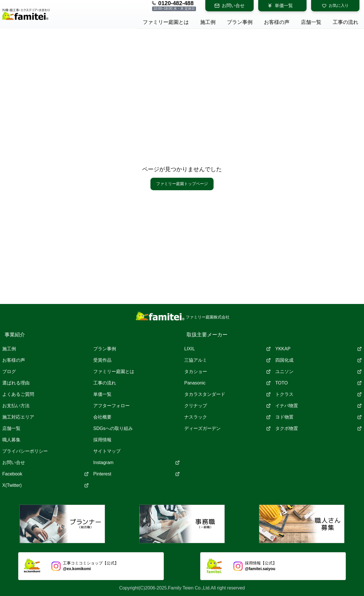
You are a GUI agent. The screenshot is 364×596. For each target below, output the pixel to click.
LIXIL (227, 349)
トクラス (318, 394)
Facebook (45, 474)
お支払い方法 (16, 406)
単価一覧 (280, 6)
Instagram (136, 462)
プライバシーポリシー (25, 451)
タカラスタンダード (227, 394)
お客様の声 (14, 360)
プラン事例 (105, 349)
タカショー (227, 372)
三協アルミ (227, 360)
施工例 (9, 349)
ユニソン (318, 372)
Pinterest (136, 474)
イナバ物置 (318, 406)
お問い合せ (229, 6)
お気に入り (335, 6)
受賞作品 (102, 360)
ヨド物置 (318, 417)
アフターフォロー (111, 406)
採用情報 (102, 440)
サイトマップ (107, 451)
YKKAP (318, 349)
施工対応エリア (18, 417)
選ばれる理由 (16, 383)
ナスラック (227, 417)
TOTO (318, 383)
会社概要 (102, 417)
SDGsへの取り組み (113, 428)
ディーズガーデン (227, 428)
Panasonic (227, 383)
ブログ (9, 372)
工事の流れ (105, 383)
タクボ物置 (318, 428)
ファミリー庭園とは (114, 372)
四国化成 (318, 360)
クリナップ (227, 406)
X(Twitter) (45, 485)
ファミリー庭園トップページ (182, 184)
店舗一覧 (11, 428)
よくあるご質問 (18, 394)
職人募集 (11, 440)
